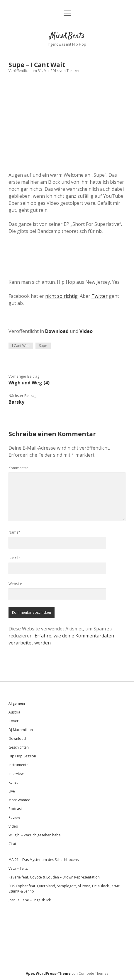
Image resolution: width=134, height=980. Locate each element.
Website (15, 584)
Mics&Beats (67, 36)
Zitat (12, 844)
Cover (13, 721)
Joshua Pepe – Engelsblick (30, 900)
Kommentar (18, 468)
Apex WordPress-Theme (48, 973)
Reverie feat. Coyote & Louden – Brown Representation (54, 877)
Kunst (13, 782)
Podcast (15, 809)
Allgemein (17, 703)
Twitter (100, 296)
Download (57, 331)
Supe (43, 346)
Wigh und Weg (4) (29, 383)
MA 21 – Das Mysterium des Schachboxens (44, 860)
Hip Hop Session (22, 756)
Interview (16, 774)
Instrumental (19, 765)
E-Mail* (14, 558)
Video (86, 331)
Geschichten (19, 747)
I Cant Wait (21, 346)
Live (12, 791)
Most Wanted (19, 800)
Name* (15, 532)
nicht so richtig (61, 296)
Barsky (16, 402)
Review (14, 817)
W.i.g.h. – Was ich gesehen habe (35, 835)
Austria (14, 712)
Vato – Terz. (18, 868)
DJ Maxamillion (21, 730)
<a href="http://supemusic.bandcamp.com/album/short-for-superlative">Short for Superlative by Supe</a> (67, 252)
